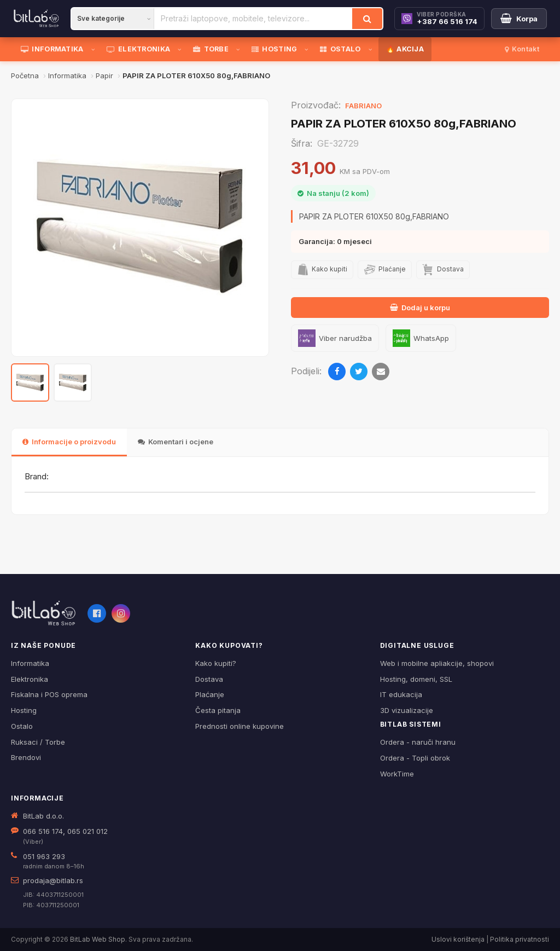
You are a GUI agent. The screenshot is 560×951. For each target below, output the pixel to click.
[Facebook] (97, 613)
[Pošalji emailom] (381, 372)
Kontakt (522, 49)
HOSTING (274, 49)
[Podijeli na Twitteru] (359, 372)
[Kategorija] (113, 19)
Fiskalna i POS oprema (49, 694)
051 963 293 (44, 856)
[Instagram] (121, 613)
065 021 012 (87, 831)
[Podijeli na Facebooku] (337, 372)
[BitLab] (36, 19)
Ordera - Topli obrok (415, 758)
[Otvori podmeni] (95, 49)
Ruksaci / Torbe (38, 742)
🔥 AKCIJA (405, 49)
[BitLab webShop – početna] (44, 613)
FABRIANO (363, 106)
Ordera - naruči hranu (418, 742)
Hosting (24, 710)
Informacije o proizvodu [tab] (69, 442)
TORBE (211, 49)
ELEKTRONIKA (139, 49)
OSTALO (340, 49)
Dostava (209, 679)
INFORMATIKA (52, 49)
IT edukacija (401, 694)
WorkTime (397, 774)
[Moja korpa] (519, 19)
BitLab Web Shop (98, 939)
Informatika (30, 663)
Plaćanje (210, 694)
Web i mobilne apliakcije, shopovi (437, 663)
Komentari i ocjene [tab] (176, 442)
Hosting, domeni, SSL (416, 679)
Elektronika (30, 679)
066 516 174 (43, 831)
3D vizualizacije (407, 710)
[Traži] (367, 19)
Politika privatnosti (520, 939)
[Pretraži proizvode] (253, 19)
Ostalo (22, 726)
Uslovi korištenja (458, 939)
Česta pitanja (218, 710)
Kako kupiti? (216, 663)
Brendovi (26, 757)
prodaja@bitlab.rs (53, 880)
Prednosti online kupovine (240, 726)
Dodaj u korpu (420, 308)
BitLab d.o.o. (43, 816)
